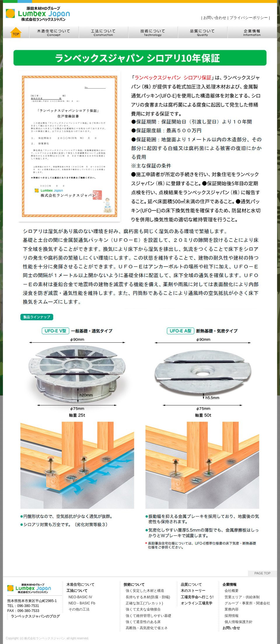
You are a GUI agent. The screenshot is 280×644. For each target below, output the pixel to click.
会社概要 (232, 591)
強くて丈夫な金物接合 (143, 609)
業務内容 (232, 609)
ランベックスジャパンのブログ (35, 616)
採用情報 (232, 616)
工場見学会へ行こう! (197, 597)
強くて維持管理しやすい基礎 (148, 616)
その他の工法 (79, 609)
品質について (191, 585)
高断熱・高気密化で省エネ (147, 628)
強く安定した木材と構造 (145, 591)
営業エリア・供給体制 (242, 597)
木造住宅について (80, 585)
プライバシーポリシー (249, 18)
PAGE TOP (262, 573)
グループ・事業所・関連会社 (247, 603)
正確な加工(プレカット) (144, 603)
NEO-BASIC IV (80, 597)
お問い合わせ (215, 18)
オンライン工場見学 (197, 603)
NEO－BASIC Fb (82, 603)
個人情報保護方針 (239, 622)
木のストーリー (193, 591)
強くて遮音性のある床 (143, 622)
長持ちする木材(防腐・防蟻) (148, 597)
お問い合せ (231, 628)
